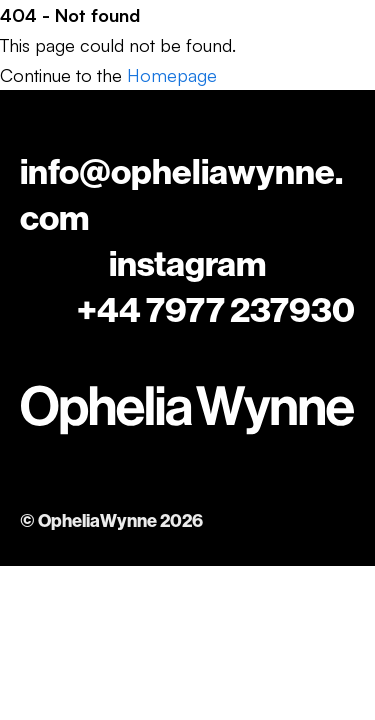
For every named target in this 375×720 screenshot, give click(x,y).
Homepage (172, 75)
